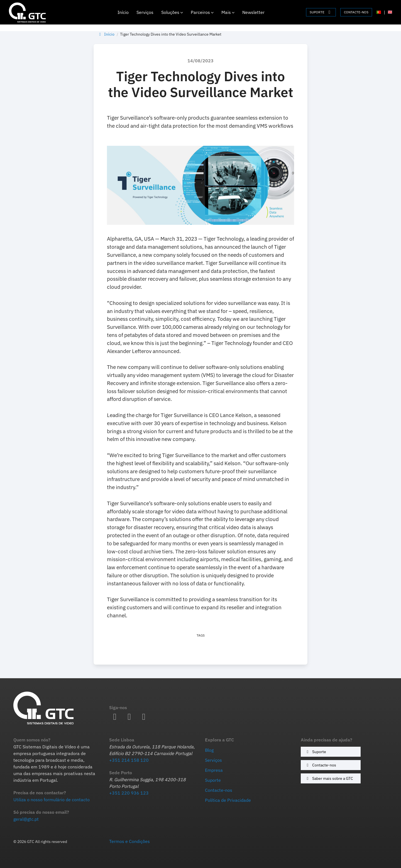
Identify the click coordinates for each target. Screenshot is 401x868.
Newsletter (253, 12)
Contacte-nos (321, 765)
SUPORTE (321, 12)
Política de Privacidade (228, 800)
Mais (228, 12)
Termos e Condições (129, 841)
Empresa (214, 770)
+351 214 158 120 (129, 760)
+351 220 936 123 (129, 793)
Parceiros (202, 12)
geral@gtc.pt (26, 819)
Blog (209, 750)
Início (123, 12)
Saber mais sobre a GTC (329, 778)
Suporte (316, 752)
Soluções (172, 12)
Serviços (145, 12)
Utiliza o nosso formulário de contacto (52, 800)
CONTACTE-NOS (356, 12)
